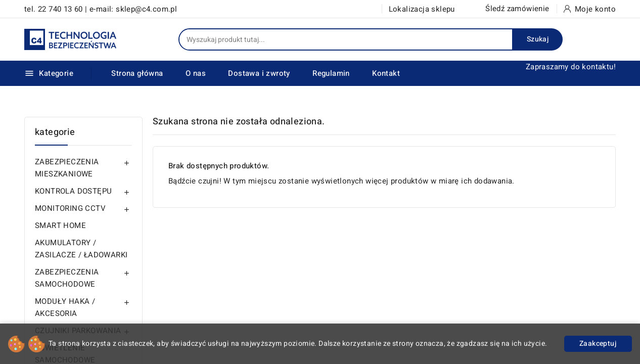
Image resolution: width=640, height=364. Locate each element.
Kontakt (386, 73)
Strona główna (137, 73)
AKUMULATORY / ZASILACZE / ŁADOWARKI (81, 249)
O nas (196, 73)
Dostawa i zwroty (259, 73)
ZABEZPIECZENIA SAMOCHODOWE (67, 278)
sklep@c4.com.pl (146, 9)
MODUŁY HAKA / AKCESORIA (65, 307)
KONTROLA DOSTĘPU (73, 191)
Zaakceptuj (598, 344)
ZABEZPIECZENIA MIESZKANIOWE (67, 168)
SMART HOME (60, 225)
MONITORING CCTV (70, 208)
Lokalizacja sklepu (422, 9)
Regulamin (331, 73)
